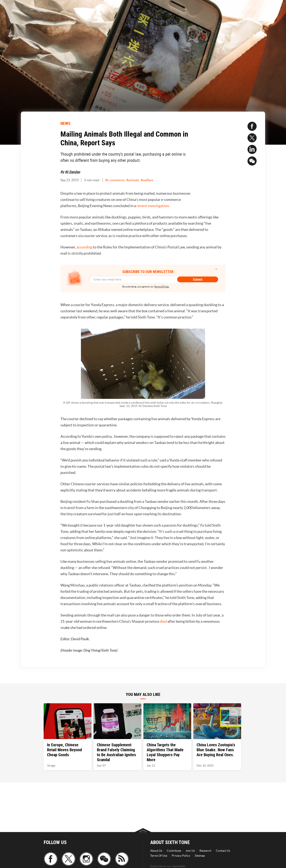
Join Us (190, 851)
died (163, 621)
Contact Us (223, 851)
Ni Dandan (73, 172)
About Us (156, 851)
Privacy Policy (181, 856)
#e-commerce (115, 180)
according (84, 247)
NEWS (65, 123)
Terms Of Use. (162, 287)
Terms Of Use (159, 856)
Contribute (174, 851)
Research (205, 851)
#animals (133, 180)
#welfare (147, 180)
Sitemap (200, 856)
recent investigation (153, 206)
